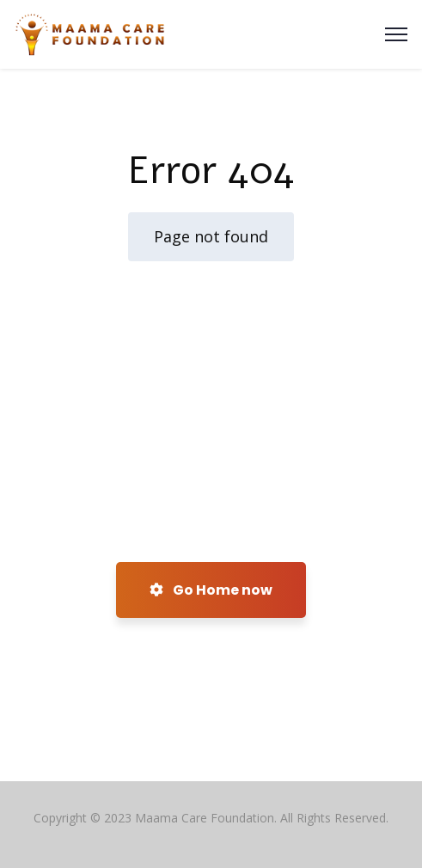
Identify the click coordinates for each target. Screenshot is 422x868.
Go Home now (211, 590)
